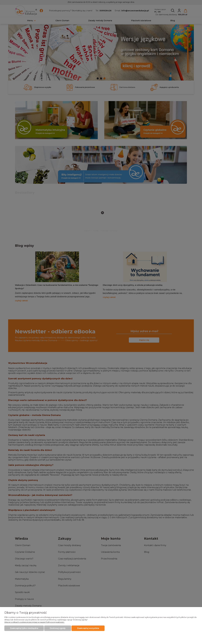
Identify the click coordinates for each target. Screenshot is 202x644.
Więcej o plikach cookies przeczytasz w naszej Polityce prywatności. (34, 622)
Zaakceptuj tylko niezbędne (24, 628)
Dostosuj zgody (58, 628)
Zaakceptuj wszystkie (88, 628)
